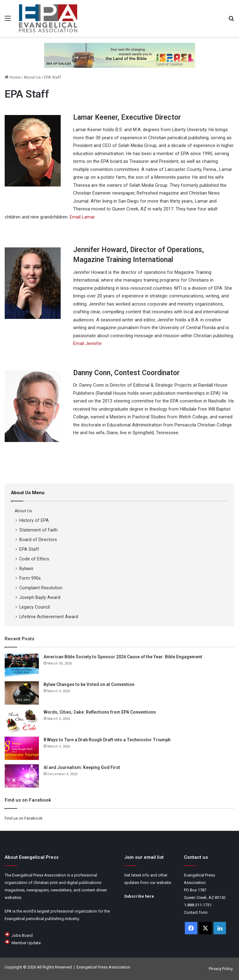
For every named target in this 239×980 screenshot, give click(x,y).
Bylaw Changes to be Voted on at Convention (89, 684)
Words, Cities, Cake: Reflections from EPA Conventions (100, 712)
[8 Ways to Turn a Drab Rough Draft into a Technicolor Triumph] (22, 748)
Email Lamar (82, 217)
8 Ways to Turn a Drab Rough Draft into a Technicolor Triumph (107, 740)
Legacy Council (35, 607)
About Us (32, 77)
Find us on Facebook (24, 818)
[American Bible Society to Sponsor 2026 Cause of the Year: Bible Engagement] (22, 665)
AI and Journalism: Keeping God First (82, 767)
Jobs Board (22, 935)
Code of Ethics (34, 559)
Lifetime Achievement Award (49, 617)
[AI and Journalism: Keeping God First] (22, 776)
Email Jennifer (88, 343)
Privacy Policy (221, 969)
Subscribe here (139, 896)
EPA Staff (29, 549)
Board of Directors (38, 540)
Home (12, 77)
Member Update (26, 943)
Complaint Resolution (41, 588)
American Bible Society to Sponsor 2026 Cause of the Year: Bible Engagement (123, 657)
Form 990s (30, 578)
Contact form (196, 912)
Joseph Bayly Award (40, 597)
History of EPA (34, 520)
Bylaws (26, 568)
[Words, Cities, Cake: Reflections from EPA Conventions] (22, 721)
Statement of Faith (38, 530)
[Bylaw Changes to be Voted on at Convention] (22, 693)
